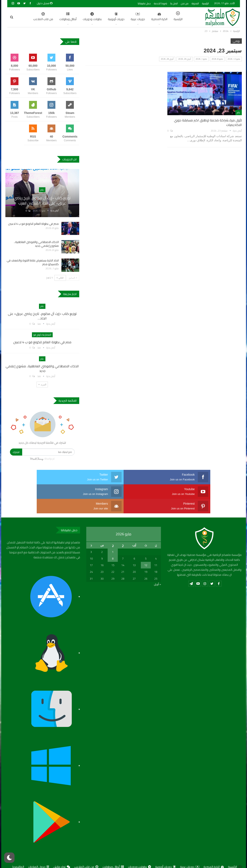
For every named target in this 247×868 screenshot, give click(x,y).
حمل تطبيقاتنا (144, 3)
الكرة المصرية (140, 17)
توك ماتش (62, 852)
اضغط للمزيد (26, 17)
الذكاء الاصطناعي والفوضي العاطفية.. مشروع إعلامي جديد (36, 244)
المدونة (195, 3)
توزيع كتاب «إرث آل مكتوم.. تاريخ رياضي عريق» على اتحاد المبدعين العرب (42, 201)
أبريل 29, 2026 (185, 59)
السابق (73, 278)
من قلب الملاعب (86, 852)
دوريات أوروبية (96, 17)
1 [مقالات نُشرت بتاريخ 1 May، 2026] (113, 537)
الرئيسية (205, 3)
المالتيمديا (18, 852)
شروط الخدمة (161, 3)
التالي (60, 278)
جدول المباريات (39, 852)
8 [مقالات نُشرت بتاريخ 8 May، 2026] (113, 544)
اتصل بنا (174, 3)
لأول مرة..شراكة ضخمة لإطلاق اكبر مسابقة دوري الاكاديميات (208, 122)
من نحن (185, 3)
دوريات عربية (118, 17)
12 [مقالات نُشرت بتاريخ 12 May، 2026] (146, 551)
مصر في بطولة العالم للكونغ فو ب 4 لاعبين (33, 224)
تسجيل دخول (45, 3)
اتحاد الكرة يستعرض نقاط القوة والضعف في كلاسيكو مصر (33, 262)
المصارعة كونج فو (42, 335)
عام (239, 112)
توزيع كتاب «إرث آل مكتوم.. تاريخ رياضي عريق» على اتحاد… (42, 316)
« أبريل (157, 570)
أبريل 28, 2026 (167, 59)
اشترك (16, 452)
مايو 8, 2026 (217, 59)
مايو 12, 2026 (234, 59)
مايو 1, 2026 (201, 59)
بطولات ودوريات (72, 17)
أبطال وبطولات (48, 17)
